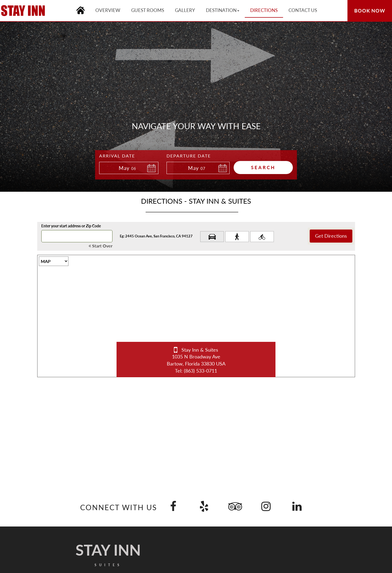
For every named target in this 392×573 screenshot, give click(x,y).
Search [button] (263, 167)
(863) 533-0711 (200, 371)
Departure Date (189, 156)
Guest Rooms (148, 10)
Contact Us (303, 10)
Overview (108, 10)
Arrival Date (117, 156)
